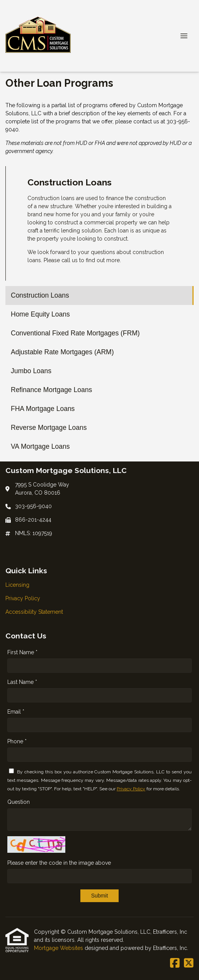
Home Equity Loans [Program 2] (40, 314)
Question (19, 802)
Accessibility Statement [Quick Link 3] (34, 612)
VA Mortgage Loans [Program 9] (40, 446)
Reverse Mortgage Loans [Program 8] (49, 428)
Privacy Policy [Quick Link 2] (23, 598)
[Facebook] (175, 963)
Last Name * (22, 682)
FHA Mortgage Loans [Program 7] (43, 409)
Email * (16, 712)
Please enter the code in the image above (59, 863)
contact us (146, 121)
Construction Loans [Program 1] (40, 295)
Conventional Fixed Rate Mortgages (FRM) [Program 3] (75, 333)
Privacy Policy (131, 789)
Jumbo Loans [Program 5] (31, 371)
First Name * (22, 652)
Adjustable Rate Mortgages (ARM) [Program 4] (62, 352)
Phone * (17, 741)
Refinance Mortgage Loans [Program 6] (51, 390)
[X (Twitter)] (189, 963)
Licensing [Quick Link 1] (17, 585)
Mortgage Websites (59, 948)
